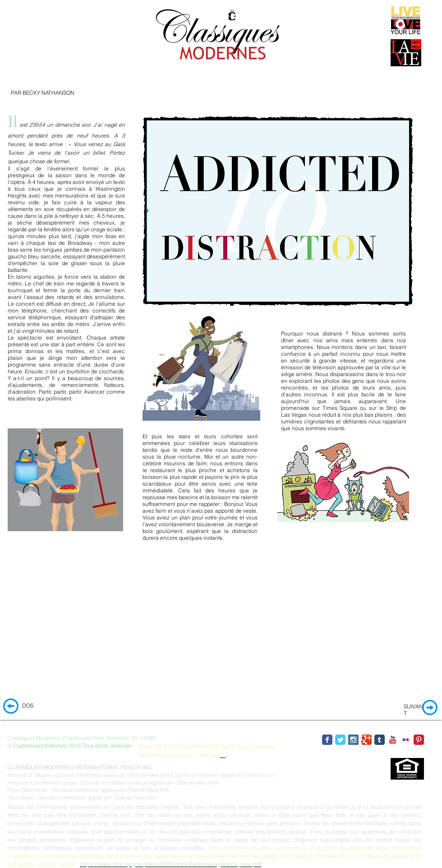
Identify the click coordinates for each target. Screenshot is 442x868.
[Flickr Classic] (406, 740)
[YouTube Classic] (393, 740)
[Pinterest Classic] (419, 740)
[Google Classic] (366, 740)
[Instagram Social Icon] (353, 740)
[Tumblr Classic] (380, 740)
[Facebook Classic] (327, 740)
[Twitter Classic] (340, 740)
